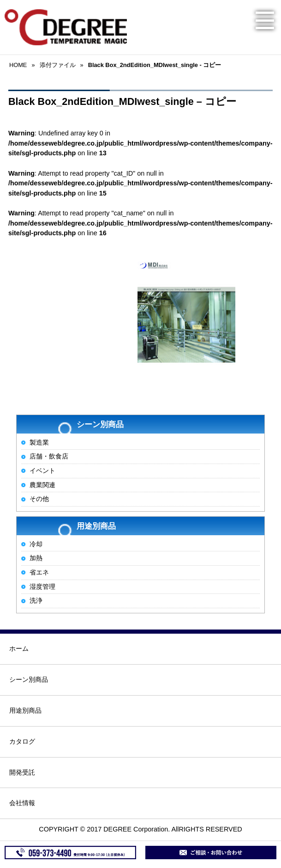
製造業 (39, 442)
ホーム (19, 648)
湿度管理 (42, 587)
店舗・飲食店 (49, 456)
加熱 (36, 558)
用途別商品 (25, 710)
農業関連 (42, 485)
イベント (42, 471)
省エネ (39, 572)
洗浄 (36, 600)
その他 (39, 499)
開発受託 (22, 772)
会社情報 (22, 803)
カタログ (22, 741)
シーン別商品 (29, 679)
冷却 (36, 544)
